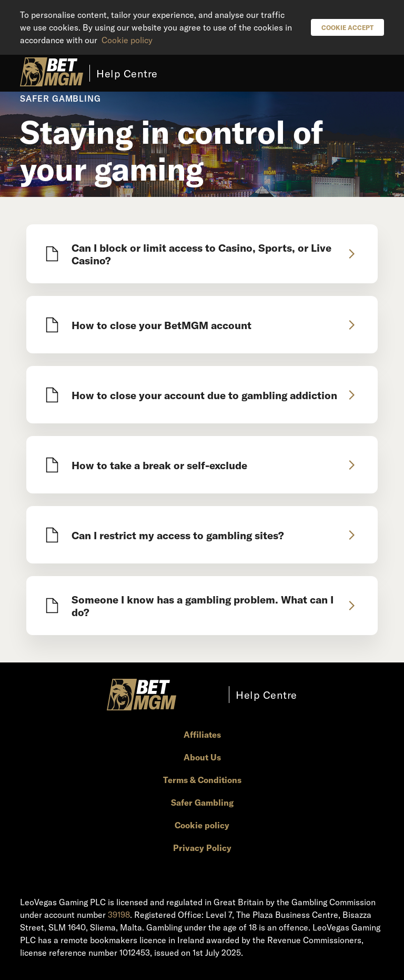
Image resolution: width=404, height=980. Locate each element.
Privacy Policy (202, 848)
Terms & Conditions (202, 780)
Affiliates (202, 734)
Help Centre (127, 73)
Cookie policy (127, 40)
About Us (202, 757)
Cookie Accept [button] (347, 27)
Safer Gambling (202, 802)
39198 (119, 914)
